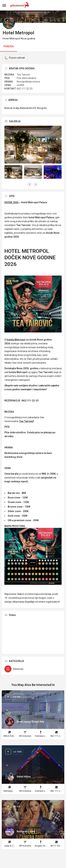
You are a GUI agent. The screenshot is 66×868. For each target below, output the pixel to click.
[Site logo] (21, 5)
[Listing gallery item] (13, 172)
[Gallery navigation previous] (30, 184)
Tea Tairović (26, 421)
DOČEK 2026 (11, 202)
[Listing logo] (9, 23)
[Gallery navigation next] (36, 184)
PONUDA (9, 46)
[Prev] (7, 710)
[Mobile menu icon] (4, 5)
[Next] (59, 710)
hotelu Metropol (16, 340)
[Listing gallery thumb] (33, 145)
